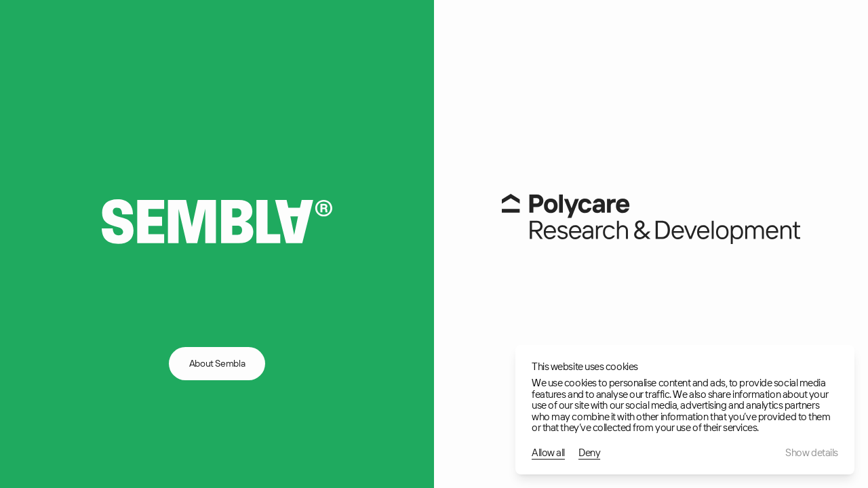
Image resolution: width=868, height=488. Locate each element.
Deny (589, 453)
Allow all (548, 453)
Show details (812, 453)
